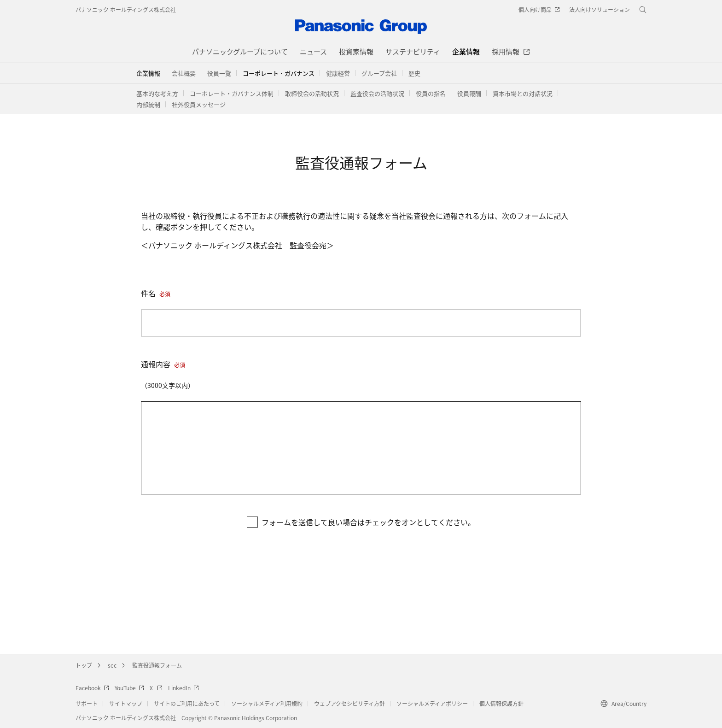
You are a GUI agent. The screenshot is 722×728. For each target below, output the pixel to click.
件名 (156, 293)
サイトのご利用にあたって (187, 703)
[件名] (361, 323)
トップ (84, 665)
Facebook (92, 688)
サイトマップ (126, 703)
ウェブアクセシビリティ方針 (349, 703)
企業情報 (148, 73)
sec (112, 665)
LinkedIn (183, 688)
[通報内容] (361, 448)
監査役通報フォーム (157, 665)
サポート (87, 703)
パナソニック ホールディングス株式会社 (126, 9)
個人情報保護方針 (501, 703)
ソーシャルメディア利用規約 (267, 703)
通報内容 (163, 364)
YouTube (129, 688)
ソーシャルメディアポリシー (432, 703)
